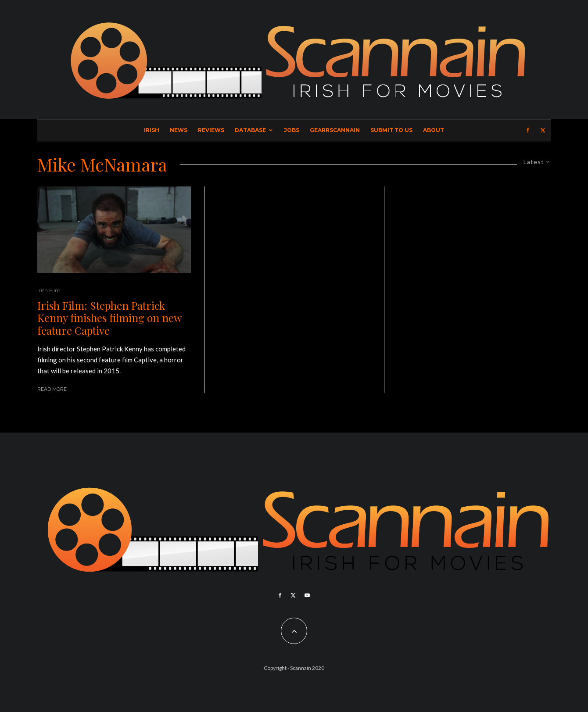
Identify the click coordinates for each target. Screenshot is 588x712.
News (179, 130)
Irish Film (49, 290)
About (434, 130)
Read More (52, 389)
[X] (543, 130)
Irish (152, 130)
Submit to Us (391, 130)
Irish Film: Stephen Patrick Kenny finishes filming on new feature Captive (109, 318)
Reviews (211, 130)
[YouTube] (307, 595)
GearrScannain (335, 130)
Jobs (292, 130)
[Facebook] (528, 130)
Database (250, 130)
